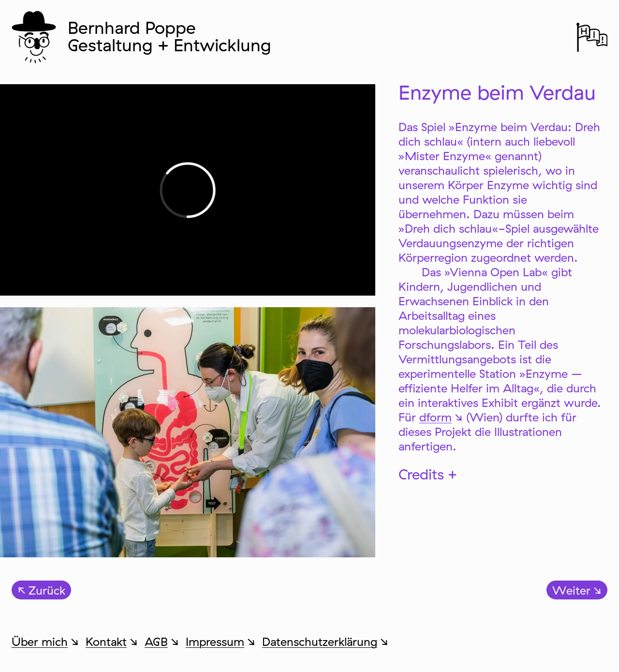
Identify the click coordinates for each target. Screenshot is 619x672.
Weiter (571, 590)
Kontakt (106, 642)
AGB (156, 642)
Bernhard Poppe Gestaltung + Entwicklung (169, 36)
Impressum (215, 642)
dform (435, 417)
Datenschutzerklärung (320, 642)
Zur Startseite (36, 36)
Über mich (40, 642)
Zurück (47, 590)
